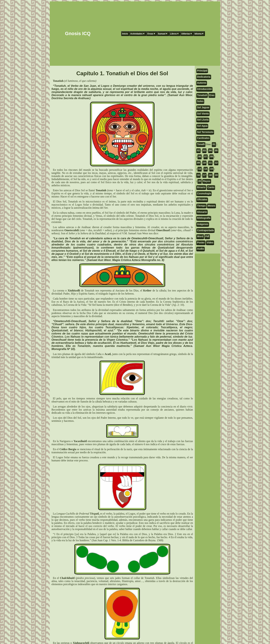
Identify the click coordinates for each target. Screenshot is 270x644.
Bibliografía (204, 218)
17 (204, 175)
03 (204, 150)
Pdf (207, 236)
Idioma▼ (199, 34)
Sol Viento (203, 114)
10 (204, 163)
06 (200, 156)
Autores (202, 83)
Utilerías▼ (187, 34)
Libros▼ (175, 34)
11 (210, 163)
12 (216, 163)
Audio (201, 249)
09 (199, 163)
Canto (211, 187)
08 (212, 156)
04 (210, 150)
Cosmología (204, 193)
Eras (212, 95)
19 (216, 175)
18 (210, 175)
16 (199, 175)
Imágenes (203, 224)
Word (200, 236)
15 (212, 169)
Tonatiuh (202, 95)
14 (206, 169)
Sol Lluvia (203, 120)
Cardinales (203, 138)
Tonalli (201, 144)
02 (199, 150)
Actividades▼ (138, 34)
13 (200, 169)
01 (214, 144)
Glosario (202, 212)
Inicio (125, 34)
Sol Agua (202, 126)
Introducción (204, 89)
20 (200, 181)
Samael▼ (163, 34)
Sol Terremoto (205, 132)
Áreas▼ (151, 34)
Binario (201, 187)
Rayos (207, 181)
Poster (201, 243)
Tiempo (201, 206)
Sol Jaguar (203, 107)
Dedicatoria (204, 77)
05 (216, 150)
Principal (202, 71)
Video (210, 243)
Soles (200, 101)
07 (206, 156)
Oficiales (202, 200)
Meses (211, 206)
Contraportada (206, 230)
